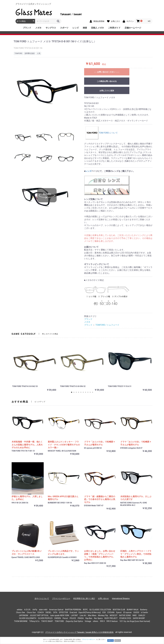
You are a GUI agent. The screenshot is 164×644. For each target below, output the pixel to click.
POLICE (73, 618)
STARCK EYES (125, 618)
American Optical (56, 610)
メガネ (38, 28)
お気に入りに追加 (107, 91)
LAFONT (74, 615)
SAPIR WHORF (139, 618)
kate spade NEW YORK (60, 615)
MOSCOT (114, 615)
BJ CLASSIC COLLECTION (100, 610)
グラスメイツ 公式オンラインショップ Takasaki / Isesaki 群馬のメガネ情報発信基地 (79, 632)
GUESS (136, 612)
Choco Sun (31, 612)
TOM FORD (59, 621)
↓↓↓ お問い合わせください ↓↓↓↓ (107, 72)
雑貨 (85, 28)
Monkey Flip (103, 615)
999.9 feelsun (112, 621)
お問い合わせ (103, 598)
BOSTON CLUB (119, 610)
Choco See (21, 612)
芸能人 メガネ (98, 28)
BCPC (85, 610)
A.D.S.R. (27, 610)
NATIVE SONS (125, 615)
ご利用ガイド (114, 28)
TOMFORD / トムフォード (107, 325)
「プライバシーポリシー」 (89, 639)
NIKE (134, 615)
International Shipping (121, 598)
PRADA (81, 618)
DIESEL (48, 612)
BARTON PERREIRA (73, 610)
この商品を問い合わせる (107, 81)
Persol (65, 618)
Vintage (88, 621)
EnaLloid (73, 612)
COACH (41, 612)
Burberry (144, 610)
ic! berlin (144, 612)
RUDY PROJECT (111, 618)
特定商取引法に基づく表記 (84, 598)
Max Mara (92, 615)
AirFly (35, 610)
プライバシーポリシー (61, 598)
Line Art (83, 615)
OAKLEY (142, 615)
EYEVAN (111, 612)
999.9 (102, 621)
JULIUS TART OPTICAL (39, 615)
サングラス (51, 28)
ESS (104, 612)
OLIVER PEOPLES (45, 618)
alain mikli (43, 610)
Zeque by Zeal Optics (74, 621)
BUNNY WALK (133, 610)
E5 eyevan (127, 612)
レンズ (76, 28)
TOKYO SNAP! (47, 621)
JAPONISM (23, 615)
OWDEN (58, 618)
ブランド (27, 28)
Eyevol (119, 612)
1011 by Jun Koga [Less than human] (135, 621)
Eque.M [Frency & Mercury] (90, 612)
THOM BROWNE (21, 621)
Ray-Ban (89, 618)
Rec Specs (98, 618)
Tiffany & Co (34, 621)
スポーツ (64, 28)
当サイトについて (42, 598)
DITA (55, 612)
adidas (20, 610)
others (96, 621)
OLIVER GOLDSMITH (28, 618)
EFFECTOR (64, 612)
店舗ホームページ (133, 28)
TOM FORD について (102, 133)
